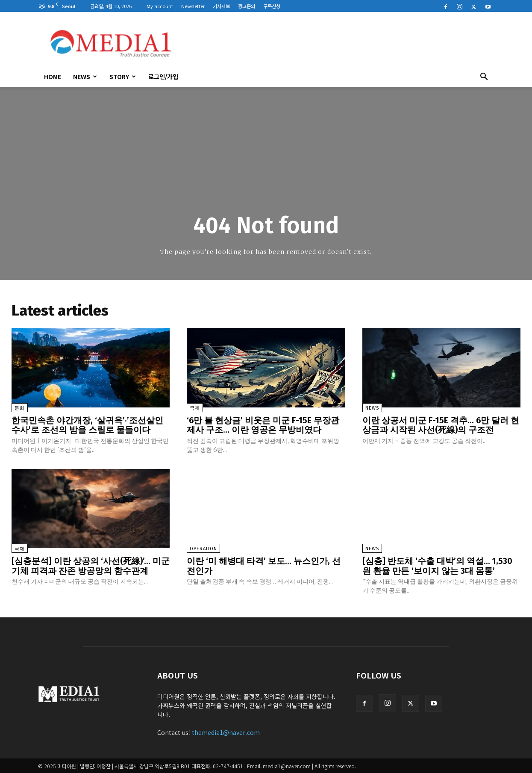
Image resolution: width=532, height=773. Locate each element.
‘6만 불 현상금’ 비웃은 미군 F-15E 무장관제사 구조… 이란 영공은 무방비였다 (263, 425)
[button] (484, 77)
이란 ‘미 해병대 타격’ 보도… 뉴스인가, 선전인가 (264, 565)
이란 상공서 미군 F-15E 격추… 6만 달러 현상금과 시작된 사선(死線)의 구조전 (441, 425)
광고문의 (247, 6)
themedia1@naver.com (226, 732)
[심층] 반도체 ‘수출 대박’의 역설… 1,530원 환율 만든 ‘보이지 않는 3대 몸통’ (438, 565)
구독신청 (272, 6)
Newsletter (193, 6)
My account (160, 6)
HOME (53, 77)
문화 (20, 408)
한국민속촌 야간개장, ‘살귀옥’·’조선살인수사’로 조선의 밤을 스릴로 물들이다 (87, 425)
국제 (195, 408)
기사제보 (221, 6)
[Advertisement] (339, 43)
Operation (203, 548)
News (85, 77)
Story (123, 77)
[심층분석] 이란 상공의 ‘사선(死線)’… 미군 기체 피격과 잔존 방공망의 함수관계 (91, 565)
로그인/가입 (163, 77)
